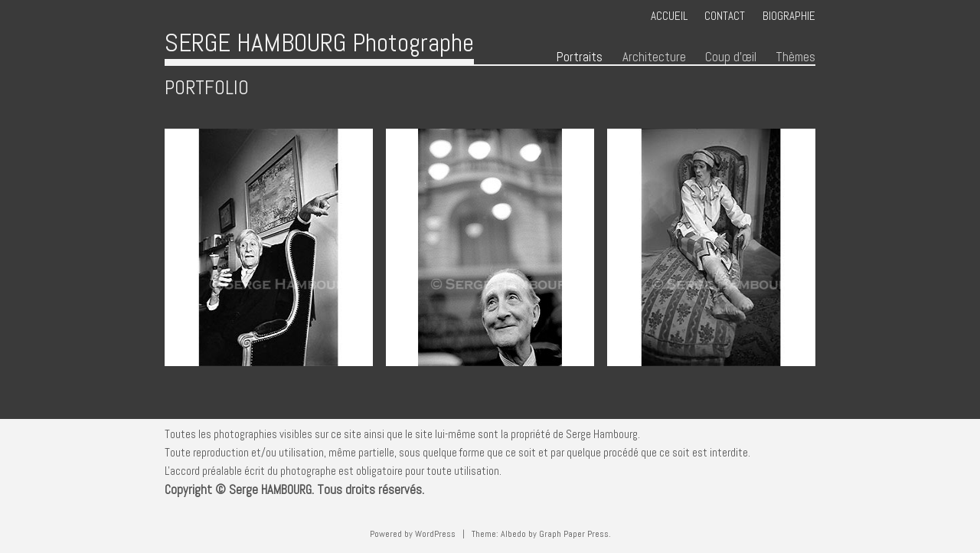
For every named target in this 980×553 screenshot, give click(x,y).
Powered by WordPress (413, 534)
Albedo (513, 534)
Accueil (669, 16)
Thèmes (795, 57)
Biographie (789, 16)
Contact (725, 16)
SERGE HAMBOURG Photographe (319, 43)
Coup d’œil (731, 57)
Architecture (654, 57)
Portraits (580, 57)
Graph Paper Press (574, 534)
